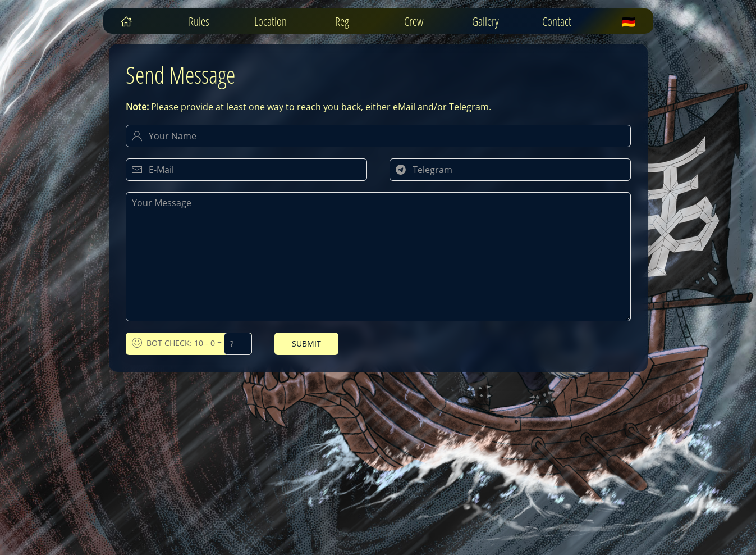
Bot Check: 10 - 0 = (192, 344)
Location (271, 21)
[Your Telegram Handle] (510, 170)
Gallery (485, 21)
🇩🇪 (629, 21)
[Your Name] (378, 136)
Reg (342, 21)
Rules (199, 21)
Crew (414, 21)
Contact (557, 21)
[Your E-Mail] (246, 170)
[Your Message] (378, 257)
